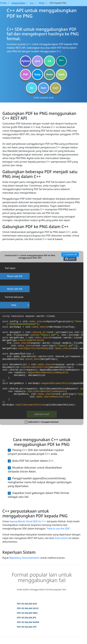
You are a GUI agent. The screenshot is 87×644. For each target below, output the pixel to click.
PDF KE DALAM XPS (27, 627)
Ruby (38, 74)
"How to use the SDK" (58, 529)
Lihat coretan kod (43, 98)
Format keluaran (14, 297)
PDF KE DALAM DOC (27, 604)
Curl (55, 88)
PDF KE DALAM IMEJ (27, 613)
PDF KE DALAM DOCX (28, 608)
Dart (43, 88)
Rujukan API (70, 254)
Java (38, 61)
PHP (26, 74)
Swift (61, 74)
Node (49, 74)
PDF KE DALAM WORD (28, 622)
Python (26, 61)
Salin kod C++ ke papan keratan (43, 422)
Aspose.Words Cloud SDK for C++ (28, 521)
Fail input (10, 268)
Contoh (70, 259)
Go (32, 88)
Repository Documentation (25, 558)
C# (49, 61)
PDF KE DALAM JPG (27, 618)
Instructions (61, 538)
